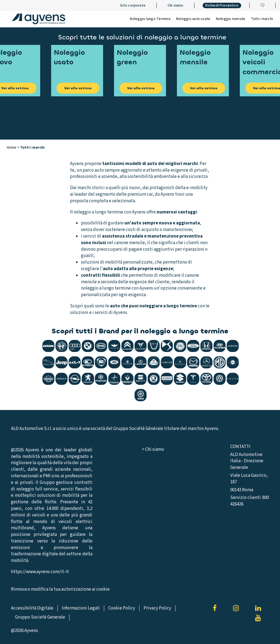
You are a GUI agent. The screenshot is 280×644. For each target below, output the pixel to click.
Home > (14, 148)
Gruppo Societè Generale (40, 617)
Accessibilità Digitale (32, 608)
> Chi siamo (153, 449)
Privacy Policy (157, 608)
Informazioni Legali (81, 608)
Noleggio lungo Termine (150, 19)
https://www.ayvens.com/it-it (40, 572)
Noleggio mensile (231, 19)
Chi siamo (176, 5)
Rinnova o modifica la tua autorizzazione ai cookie (60, 589)
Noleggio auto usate (193, 19)
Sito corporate (133, 5)
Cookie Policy (122, 608)
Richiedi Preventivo (222, 5)
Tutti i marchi (262, 19)
